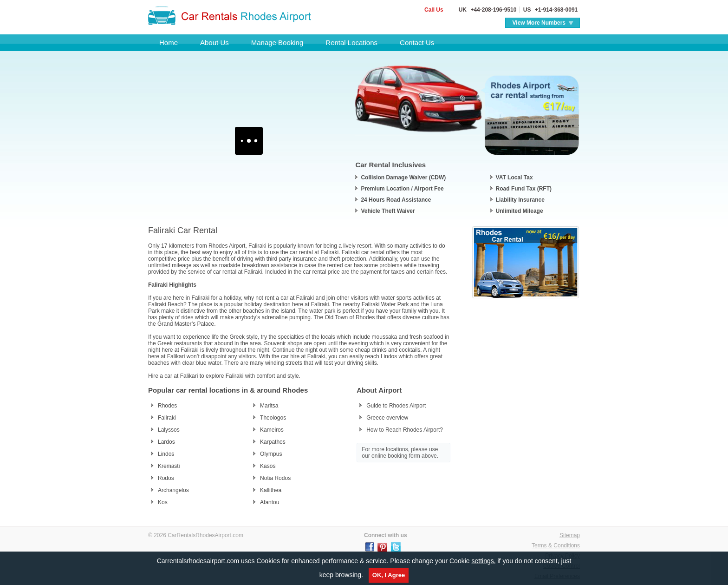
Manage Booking (277, 43)
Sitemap (570, 535)
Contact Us (417, 43)
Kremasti (169, 466)
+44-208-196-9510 (493, 10)
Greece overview (387, 418)
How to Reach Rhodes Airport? (405, 430)
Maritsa (269, 406)
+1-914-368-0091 (555, 10)
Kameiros (272, 430)
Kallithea (271, 490)
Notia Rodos (275, 478)
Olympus (271, 454)
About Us (214, 43)
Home (169, 43)
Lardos (166, 442)
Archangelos (173, 490)
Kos (163, 502)
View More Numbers (539, 23)
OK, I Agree (389, 575)
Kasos (268, 466)
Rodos (166, 478)
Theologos (273, 418)
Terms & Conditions (556, 546)
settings (482, 561)
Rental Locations (351, 43)
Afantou (270, 502)
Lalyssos (169, 430)
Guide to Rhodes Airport (396, 406)
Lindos (166, 454)
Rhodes (167, 406)
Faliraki (167, 418)
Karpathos (273, 442)
